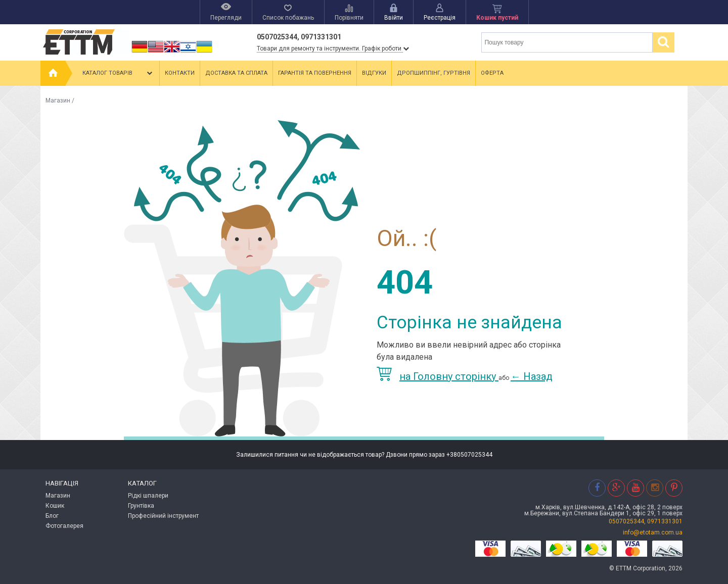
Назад (532, 376)
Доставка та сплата (236, 73)
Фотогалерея (64, 526)
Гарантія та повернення (315, 73)
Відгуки (374, 73)
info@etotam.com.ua (653, 532)
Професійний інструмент (163, 516)
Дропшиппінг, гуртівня (434, 73)
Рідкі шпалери (148, 496)
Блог (52, 516)
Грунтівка (141, 506)
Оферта (492, 73)
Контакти (180, 73)
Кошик (55, 506)
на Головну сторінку (438, 376)
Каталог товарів (118, 73)
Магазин (58, 101)
